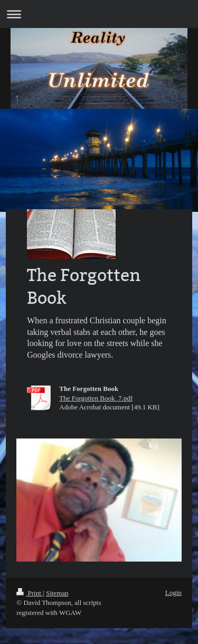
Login (173, 592)
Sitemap (57, 593)
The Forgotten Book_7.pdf (96, 398)
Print (30, 593)
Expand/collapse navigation (99, 14)
